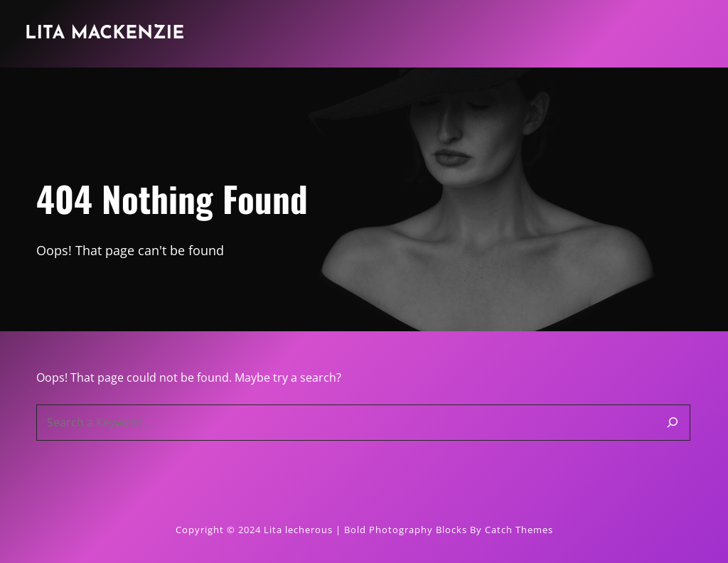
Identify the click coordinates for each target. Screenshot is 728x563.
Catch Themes (519, 530)
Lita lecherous (298, 530)
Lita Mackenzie (105, 34)
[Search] (673, 423)
